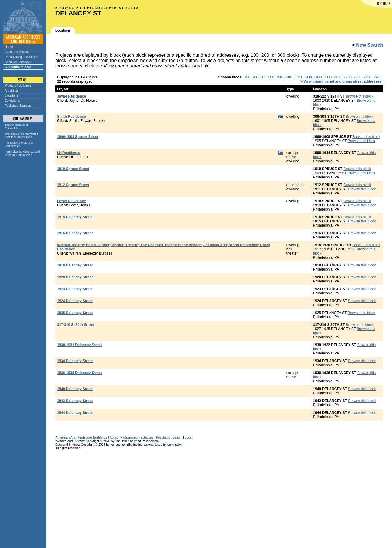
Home (9, 47)
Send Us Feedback (18, 62)
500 (271, 77)
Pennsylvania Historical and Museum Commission (22, 153)
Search (177, 437)
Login (189, 437)
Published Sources (18, 106)
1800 (308, 77)
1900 (318, 77)
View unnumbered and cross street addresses (342, 81)
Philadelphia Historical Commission (19, 144)
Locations (11, 95)
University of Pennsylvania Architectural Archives (22, 135)
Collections (12, 101)
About (114, 437)
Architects (12, 90)
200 (255, 77)
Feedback (163, 437)
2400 (367, 77)
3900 (377, 77)
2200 (348, 77)
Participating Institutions (21, 57)
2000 (328, 77)
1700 (298, 77)
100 (247, 77)
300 (263, 77)
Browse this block (359, 96)
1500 (288, 77)
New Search (370, 45)
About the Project (17, 52)
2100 (338, 77)
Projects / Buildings (18, 85)
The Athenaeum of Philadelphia (16, 126)
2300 (358, 77)
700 (279, 77)
